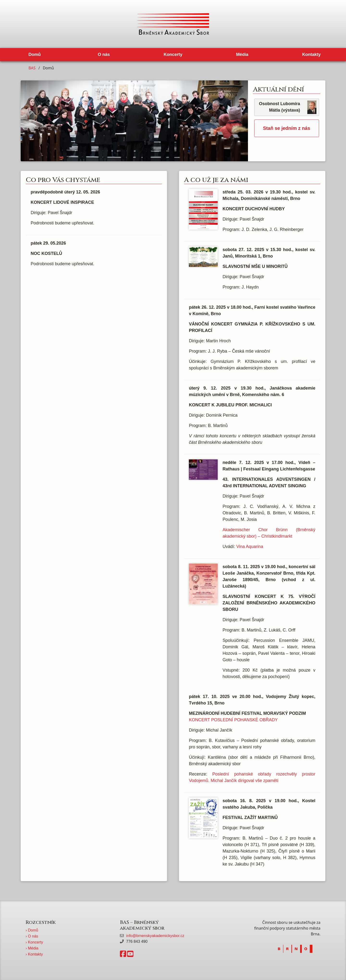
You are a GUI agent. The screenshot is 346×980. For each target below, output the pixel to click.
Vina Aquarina (250, 547)
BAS (32, 68)
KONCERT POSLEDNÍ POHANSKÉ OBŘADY (233, 720)
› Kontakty (34, 954)
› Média (32, 948)
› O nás (32, 936)
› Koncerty (34, 942)
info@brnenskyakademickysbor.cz (155, 936)
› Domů (32, 930)
